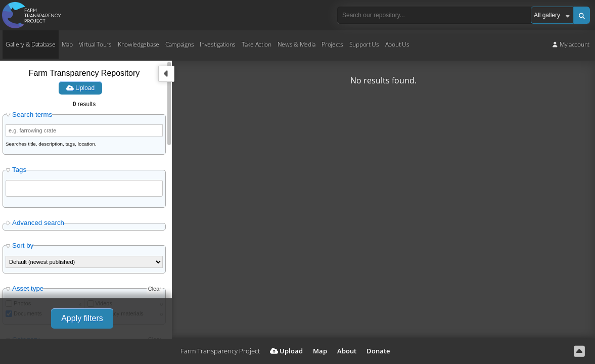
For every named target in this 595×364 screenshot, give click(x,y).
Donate (378, 351)
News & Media (296, 44)
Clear (155, 289)
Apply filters (82, 318)
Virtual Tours (95, 44)
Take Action (257, 44)
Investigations (218, 44)
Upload (80, 88)
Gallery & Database (31, 44)
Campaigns (179, 44)
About (347, 351)
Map (67, 44)
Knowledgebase (139, 44)
